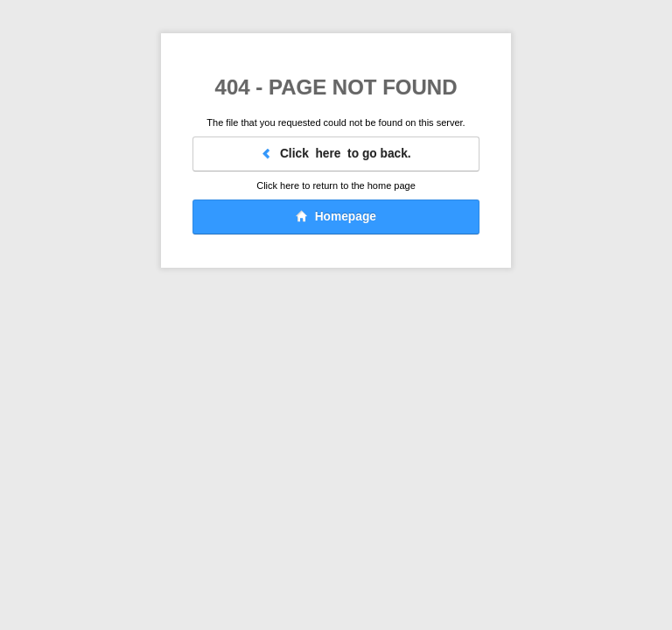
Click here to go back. (336, 154)
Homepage (336, 217)
